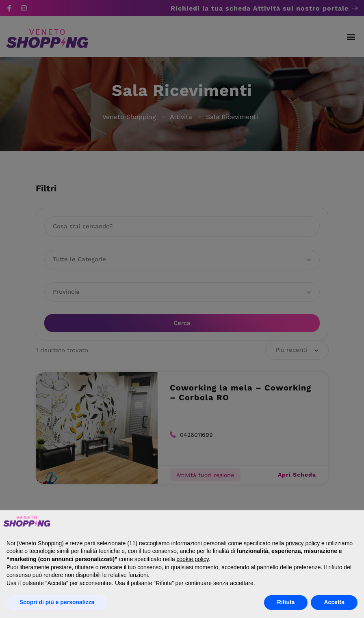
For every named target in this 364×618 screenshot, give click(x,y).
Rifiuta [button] (286, 602)
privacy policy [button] (303, 543)
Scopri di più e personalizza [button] (57, 602)
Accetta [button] (334, 602)
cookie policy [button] (193, 559)
